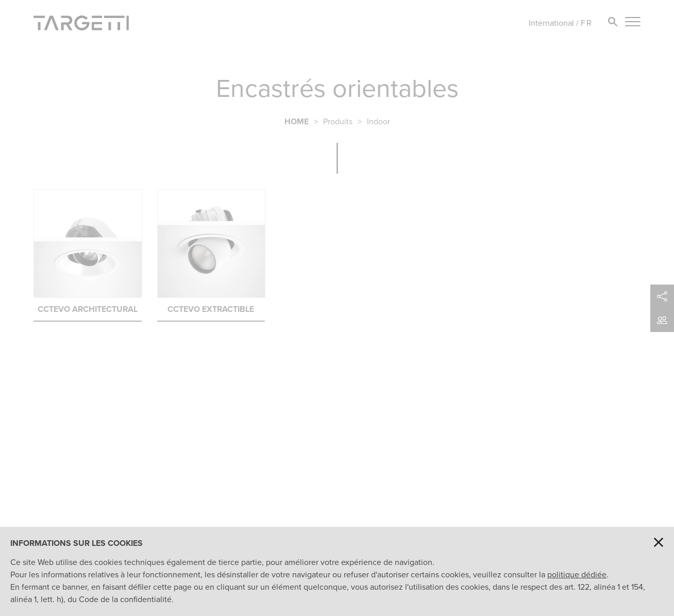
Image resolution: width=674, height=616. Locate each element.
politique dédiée (577, 575)
